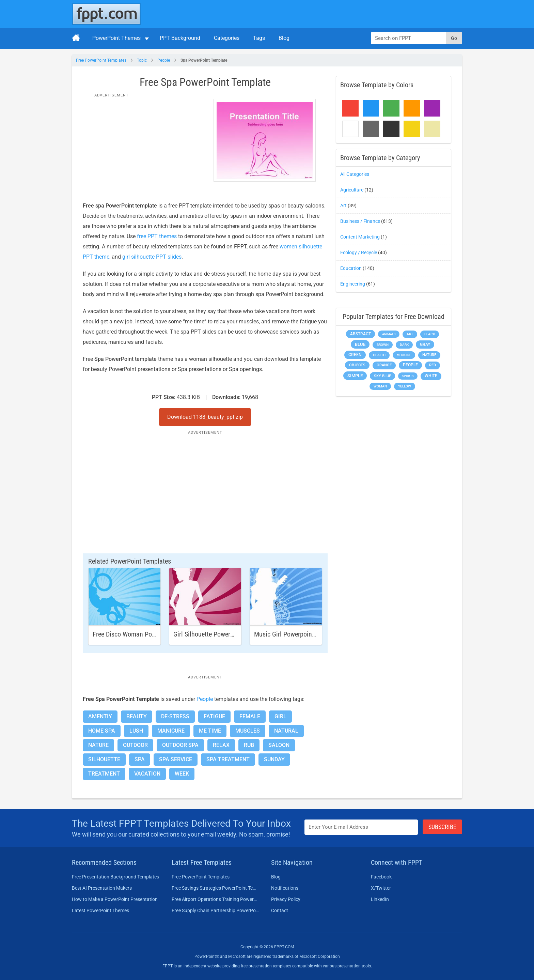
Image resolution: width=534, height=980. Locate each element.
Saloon (279, 745)
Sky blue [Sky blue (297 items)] (382, 376)
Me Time (210, 731)
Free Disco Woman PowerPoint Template (147, 634)
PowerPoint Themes (116, 38)
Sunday (274, 759)
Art (343, 205)
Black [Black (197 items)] (430, 334)
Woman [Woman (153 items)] (380, 386)
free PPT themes (157, 236)
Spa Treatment (228, 759)
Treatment (104, 774)
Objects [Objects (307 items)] (357, 365)
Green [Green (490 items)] (355, 355)
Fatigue (214, 716)
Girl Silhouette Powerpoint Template (222, 634)
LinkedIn (380, 899)
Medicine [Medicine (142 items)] (404, 355)
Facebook (381, 877)
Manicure (171, 731)
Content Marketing (360, 237)
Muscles (248, 731)
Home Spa (102, 731)
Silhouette (104, 759)
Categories (227, 38)
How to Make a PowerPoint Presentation (115, 899)
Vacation (147, 774)
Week (182, 774)
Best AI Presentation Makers (102, 888)
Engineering (353, 284)
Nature (98, 745)
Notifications (285, 888)
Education (351, 268)
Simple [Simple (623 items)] (355, 376)
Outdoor (135, 745)
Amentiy (100, 716)
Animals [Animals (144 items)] (389, 334)
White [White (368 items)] (431, 376)
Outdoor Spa (180, 745)
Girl (280, 716)
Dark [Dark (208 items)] (404, 345)
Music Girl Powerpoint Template (297, 634)
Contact (280, 910)
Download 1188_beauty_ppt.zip (205, 417)
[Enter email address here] (361, 827)
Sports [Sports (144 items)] (408, 376)
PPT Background (180, 38)
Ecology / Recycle (359, 252)
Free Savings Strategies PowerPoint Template (215, 888)
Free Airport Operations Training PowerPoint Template (215, 899)
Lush (136, 731)
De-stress (175, 716)
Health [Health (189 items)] (379, 355)
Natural (286, 731)
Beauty (137, 716)
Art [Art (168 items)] (410, 334)
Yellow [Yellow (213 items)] (405, 386)
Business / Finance (360, 221)
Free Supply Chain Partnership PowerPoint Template (215, 910)
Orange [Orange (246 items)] (384, 365)
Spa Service (176, 759)
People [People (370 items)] (410, 365)
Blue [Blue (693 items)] (360, 344)
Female (250, 716)
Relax (221, 745)
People (164, 60)
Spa (140, 759)
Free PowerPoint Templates (101, 60)
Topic (142, 60)
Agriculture (352, 190)
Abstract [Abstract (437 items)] (360, 334)
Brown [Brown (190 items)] (383, 345)
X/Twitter (381, 888)
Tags (259, 38)
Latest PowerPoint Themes (100, 910)
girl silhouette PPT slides (152, 257)
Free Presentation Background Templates (115, 877)
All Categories (355, 174)
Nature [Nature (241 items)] (429, 355)
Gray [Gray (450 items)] (425, 344)
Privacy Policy (286, 899)
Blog (284, 38)
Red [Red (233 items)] (433, 365)
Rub (249, 745)
